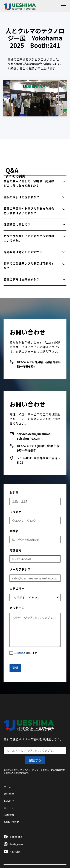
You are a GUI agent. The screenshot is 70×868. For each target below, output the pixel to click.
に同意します (26, 653)
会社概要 (9, 794)
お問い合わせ (11, 822)
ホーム (7, 787)
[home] (21, 6)
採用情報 (9, 815)
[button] (63, 5)
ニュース (9, 808)
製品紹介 (9, 801)
